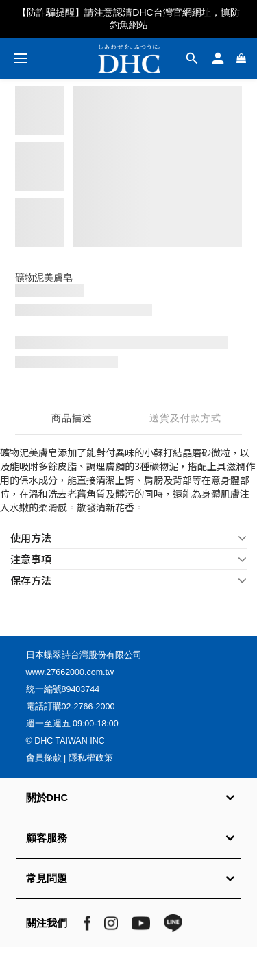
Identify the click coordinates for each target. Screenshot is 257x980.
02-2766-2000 (88, 707)
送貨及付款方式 (185, 418)
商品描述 (72, 418)
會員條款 (44, 758)
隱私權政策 (91, 758)
